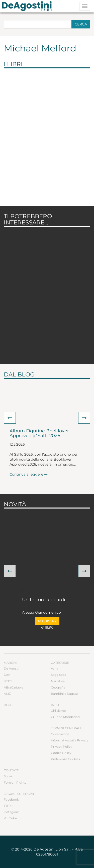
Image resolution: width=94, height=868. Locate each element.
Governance (60, 734)
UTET (8, 681)
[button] (10, 418)
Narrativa (58, 681)
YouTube (10, 818)
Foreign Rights (15, 782)
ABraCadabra (14, 687)
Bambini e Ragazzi (65, 694)
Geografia (58, 687)
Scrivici (9, 776)
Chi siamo (58, 711)
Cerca (81, 24)
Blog (8, 705)
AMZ (7, 694)
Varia (55, 668)
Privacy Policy (62, 747)
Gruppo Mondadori (65, 717)
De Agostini (13, 668)
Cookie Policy (61, 753)
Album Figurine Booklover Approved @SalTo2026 (39, 434)
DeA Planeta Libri (28, 6)
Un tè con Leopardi (44, 600)
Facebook (11, 799)
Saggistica (59, 675)
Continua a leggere (29, 474)
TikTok (9, 806)
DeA (7, 675)
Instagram (12, 812)
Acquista (47, 621)
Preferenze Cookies (65, 759)
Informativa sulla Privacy (70, 740)
